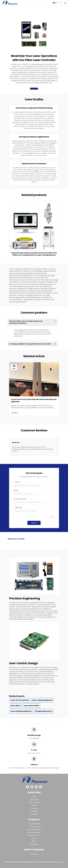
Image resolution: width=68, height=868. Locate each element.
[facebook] (27, 787)
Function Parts (34, 803)
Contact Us (34, 814)
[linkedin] (41, 787)
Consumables (34, 800)
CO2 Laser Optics (34, 824)
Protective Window (34, 833)
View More (15, 413)
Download (34, 811)
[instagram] (36, 787)
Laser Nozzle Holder (34, 830)
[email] (34, 753)
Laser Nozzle (34, 827)
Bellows (34, 838)
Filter (34, 841)
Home (34, 797)
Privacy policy (34, 854)
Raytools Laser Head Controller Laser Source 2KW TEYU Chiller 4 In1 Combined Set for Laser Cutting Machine (34, 254)
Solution (34, 805)
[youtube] (32, 787)
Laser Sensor (34, 844)
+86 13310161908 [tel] (34, 738)
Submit (34, 523)
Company (34, 808)
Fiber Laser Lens (34, 835)
